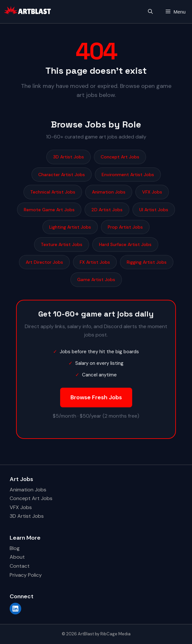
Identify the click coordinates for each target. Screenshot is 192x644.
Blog (15, 548)
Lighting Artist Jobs (70, 227)
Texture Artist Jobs (62, 244)
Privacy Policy (26, 575)
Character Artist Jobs (62, 175)
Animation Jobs (109, 192)
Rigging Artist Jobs (147, 262)
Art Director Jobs (44, 262)
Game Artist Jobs (96, 279)
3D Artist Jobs (69, 157)
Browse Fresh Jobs (96, 397)
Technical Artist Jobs (53, 192)
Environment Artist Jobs (128, 175)
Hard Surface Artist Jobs (125, 244)
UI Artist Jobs (154, 210)
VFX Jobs (152, 192)
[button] (150, 12)
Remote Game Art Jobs (49, 210)
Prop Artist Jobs (125, 227)
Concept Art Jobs (120, 157)
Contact (20, 566)
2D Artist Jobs (107, 210)
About (17, 557)
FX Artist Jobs (95, 262)
